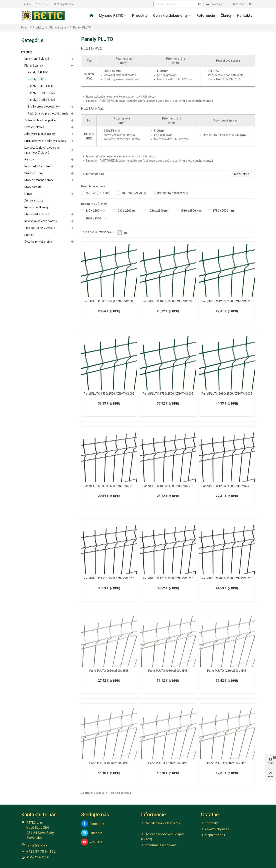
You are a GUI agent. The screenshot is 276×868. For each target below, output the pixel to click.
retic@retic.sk (37, 845)
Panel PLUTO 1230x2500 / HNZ (227, 671)
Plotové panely (34, 66)
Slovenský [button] (215, 4)
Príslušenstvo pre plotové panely (48, 114)
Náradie (29, 235)
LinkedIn (92, 833)
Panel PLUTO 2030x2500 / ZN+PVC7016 (227, 578)
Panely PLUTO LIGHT (41, 86)
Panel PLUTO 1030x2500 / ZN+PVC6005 (168, 301)
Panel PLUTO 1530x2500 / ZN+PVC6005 (109, 394)
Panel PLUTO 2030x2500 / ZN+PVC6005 (227, 394)
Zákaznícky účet (215, 829)
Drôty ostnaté (33, 187)
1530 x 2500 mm (191, 211)
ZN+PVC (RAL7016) (134, 193)
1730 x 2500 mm (223, 211)
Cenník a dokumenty (170, 16)
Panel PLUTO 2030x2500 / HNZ (227, 763)
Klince (28, 194)
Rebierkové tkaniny (36, 207)
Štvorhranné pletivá (37, 59)
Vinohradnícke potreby (39, 166)
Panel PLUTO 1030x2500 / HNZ (168, 671)
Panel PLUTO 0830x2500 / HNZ (109, 671)
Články (226, 16)
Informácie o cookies (159, 845)
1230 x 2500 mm (159, 211)
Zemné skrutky (34, 200)
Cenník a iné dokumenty (161, 823)
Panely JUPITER (38, 72)
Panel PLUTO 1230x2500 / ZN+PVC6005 (227, 301)
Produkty (140, 16)
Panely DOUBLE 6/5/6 (41, 100)
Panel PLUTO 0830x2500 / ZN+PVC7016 (109, 486)
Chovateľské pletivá (37, 214)
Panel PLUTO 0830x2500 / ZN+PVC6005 (109, 301)
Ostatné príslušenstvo (38, 242)
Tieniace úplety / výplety (40, 228)
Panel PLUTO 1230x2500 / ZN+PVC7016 (227, 486)
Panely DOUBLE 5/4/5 (41, 93)
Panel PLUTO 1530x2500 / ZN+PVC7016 (109, 578)
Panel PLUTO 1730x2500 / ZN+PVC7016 (168, 578)
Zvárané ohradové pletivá (40, 120)
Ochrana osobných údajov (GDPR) (162, 836)
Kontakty (245, 16)
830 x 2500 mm (95, 211)
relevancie (107, 232)
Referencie (206, 16)
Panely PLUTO (37, 79)
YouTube (92, 842)
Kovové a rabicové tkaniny (41, 221)
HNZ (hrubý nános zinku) (173, 193)
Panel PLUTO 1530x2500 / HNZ (109, 763)
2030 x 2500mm (96, 218)
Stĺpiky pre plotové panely (44, 107)
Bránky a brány (34, 173)
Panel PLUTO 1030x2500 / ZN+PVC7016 (168, 486)
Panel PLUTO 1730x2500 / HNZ (168, 763)
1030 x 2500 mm (127, 211)
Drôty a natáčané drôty (39, 180)
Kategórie (32, 40)
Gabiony (29, 159)
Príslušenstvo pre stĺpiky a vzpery (45, 141)
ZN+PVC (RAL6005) (98, 193)
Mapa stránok (213, 835)
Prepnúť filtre (242, 174)
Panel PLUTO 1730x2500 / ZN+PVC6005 (168, 394)
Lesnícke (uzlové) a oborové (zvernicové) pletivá (42, 150)
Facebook (93, 824)
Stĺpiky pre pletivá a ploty (40, 134)
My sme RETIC (111, 16)
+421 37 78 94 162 (41, 851)
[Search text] (175, 4)
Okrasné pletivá (34, 127)
